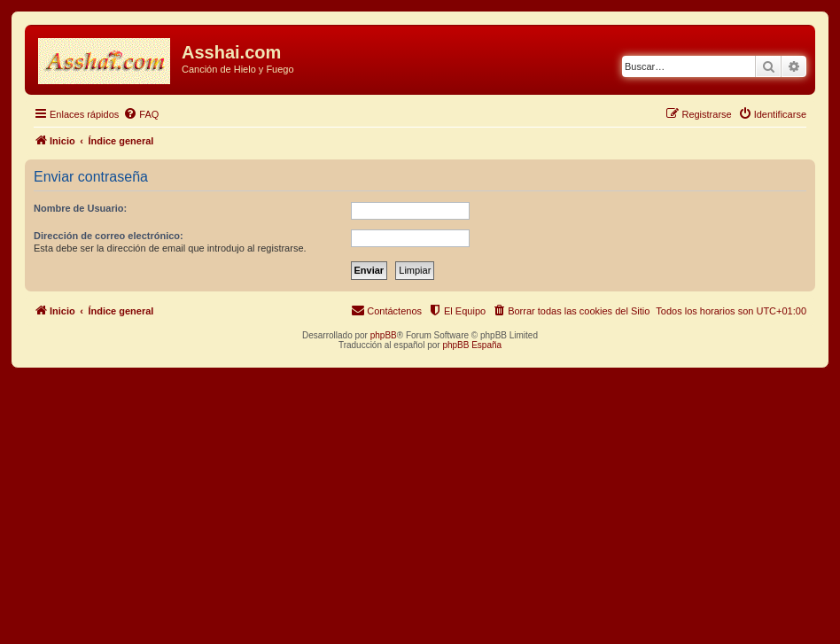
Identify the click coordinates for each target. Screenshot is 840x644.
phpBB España (472, 345)
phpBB (384, 335)
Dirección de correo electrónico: (109, 236)
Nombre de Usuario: (80, 208)
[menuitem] (141, 114)
